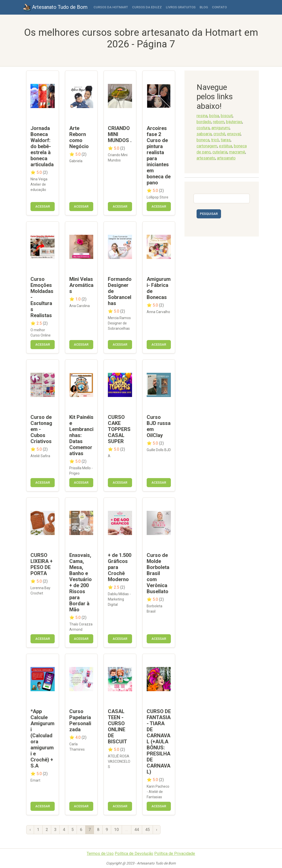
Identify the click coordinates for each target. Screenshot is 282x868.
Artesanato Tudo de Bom (55, 8)
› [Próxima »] (157, 830)
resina (202, 116)
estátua (226, 146)
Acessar (43, 206)
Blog (204, 7)
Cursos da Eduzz (147, 7)
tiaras (226, 140)
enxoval (234, 134)
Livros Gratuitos (181, 7)
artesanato (206, 158)
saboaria (204, 134)
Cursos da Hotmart (111, 7)
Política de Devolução (134, 854)
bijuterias (234, 122)
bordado (204, 122)
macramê (237, 152)
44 (137, 830)
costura (203, 128)
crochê (219, 134)
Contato (219, 7)
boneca (203, 140)
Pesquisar (209, 214)
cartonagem (207, 146)
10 (116, 830)
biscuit (227, 116)
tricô (215, 140)
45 (147, 830)
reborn (219, 122)
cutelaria (220, 152)
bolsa (214, 116)
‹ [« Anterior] (30, 830)
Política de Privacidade (175, 854)
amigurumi (221, 128)
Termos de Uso (100, 854)
